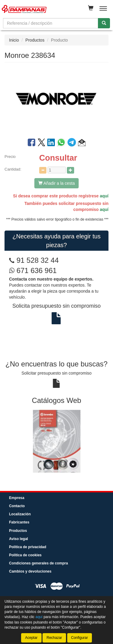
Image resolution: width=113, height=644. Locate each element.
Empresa (17, 498)
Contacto (17, 506)
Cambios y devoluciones (30, 571)
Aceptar (31, 638)
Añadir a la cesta (56, 183)
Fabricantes (19, 522)
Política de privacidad (28, 547)
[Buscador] (51, 23)
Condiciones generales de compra (38, 563)
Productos (35, 40)
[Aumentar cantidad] (71, 170)
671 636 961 (33, 270)
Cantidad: (13, 169)
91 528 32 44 (38, 260)
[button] (82, 143)
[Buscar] (104, 23)
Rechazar (54, 638)
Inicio (14, 40)
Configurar (80, 638)
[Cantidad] (57, 170)
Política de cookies (25, 555)
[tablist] (56, 441)
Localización (20, 514)
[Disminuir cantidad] (43, 170)
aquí (104, 196)
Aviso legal (19, 539)
